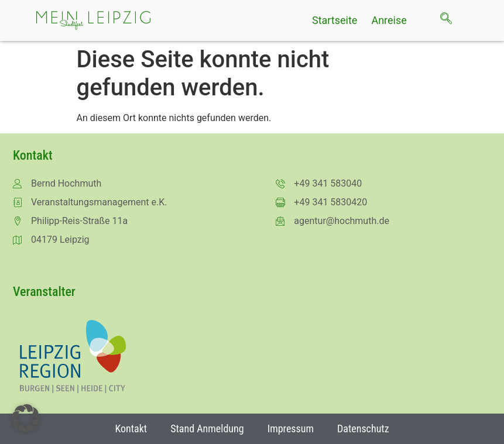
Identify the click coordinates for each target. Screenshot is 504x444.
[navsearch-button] (452, 20)
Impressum (291, 428)
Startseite (335, 20)
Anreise (389, 20)
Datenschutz (363, 428)
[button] (26, 418)
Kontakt (131, 428)
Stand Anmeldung (207, 428)
